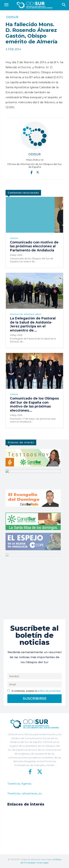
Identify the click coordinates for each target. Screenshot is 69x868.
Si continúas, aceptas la (34, 691)
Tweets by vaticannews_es (24, 793)
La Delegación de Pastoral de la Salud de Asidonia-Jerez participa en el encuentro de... (33, 324)
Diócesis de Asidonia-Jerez (26, 314)
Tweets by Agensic (20, 784)
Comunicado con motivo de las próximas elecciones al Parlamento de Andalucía (34, 246)
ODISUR (12, 17)
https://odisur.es (35, 160)
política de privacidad (49, 691)
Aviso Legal (42, 863)
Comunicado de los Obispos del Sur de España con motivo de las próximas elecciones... (34, 404)
